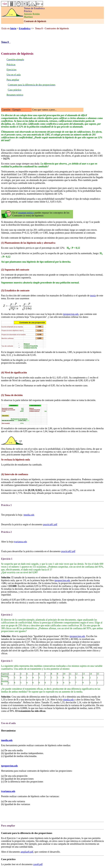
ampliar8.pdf (27, 852)
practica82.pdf (68, 551)
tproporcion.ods (71, 314)
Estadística (25, 28)
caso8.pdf (38, 864)
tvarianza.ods (20, 542)
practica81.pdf (50, 524)
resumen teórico (26, 213)
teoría (93, 296)
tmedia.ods (29, 515)
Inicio (13, 28)
